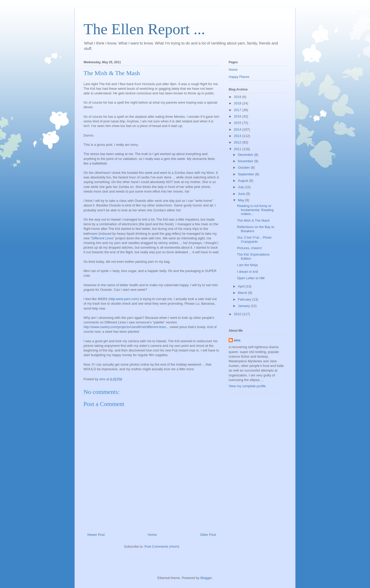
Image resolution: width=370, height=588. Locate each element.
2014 (238, 129)
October (244, 168)
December (246, 155)
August (244, 181)
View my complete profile (247, 386)
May (242, 200)
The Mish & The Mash (253, 220)
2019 (238, 97)
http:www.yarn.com (124, 299)
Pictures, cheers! (249, 248)
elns (237, 340)
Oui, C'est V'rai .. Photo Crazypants (254, 239)
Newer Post (96, 535)
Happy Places (239, 77)
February (245, 299)
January (244, 306)
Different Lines (103, 238)
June (242, 194)
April (242, 286)
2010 (238, 314)
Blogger (206, 578)
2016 (238, 116)
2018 (238, 103)
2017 (238, 110)
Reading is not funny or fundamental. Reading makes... (255, 210)
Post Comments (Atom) (162, 546)
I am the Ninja (247, 265)
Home (152, 535)
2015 (238, 123)
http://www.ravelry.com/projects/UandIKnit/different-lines (125, 327)
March (243, 293)
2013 (238, 136)
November (246, 161)
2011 (238, 149)
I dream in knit (247, 272)
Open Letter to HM (251, 278)
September (247, 174)
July (241, 187)
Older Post (208, 535)
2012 (238, 142)
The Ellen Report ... (144, 29)
